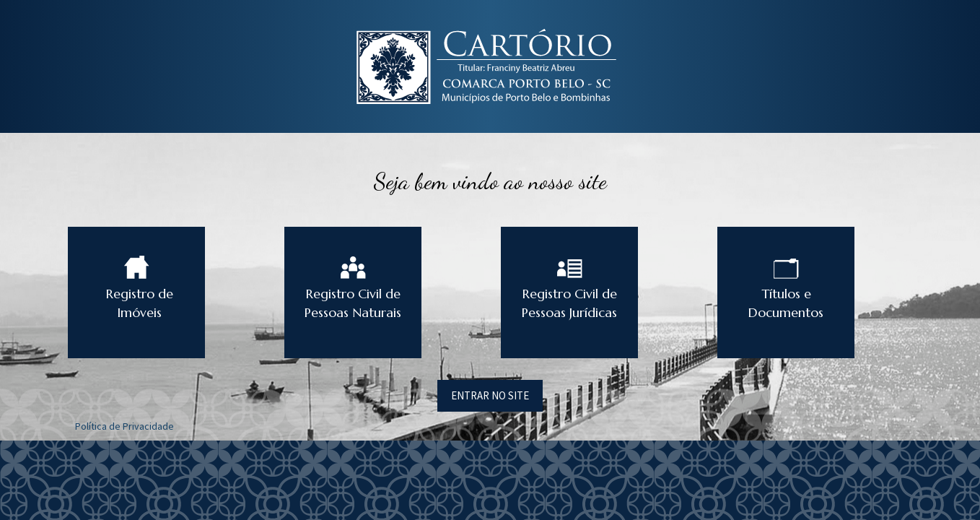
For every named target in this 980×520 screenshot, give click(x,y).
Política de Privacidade (124, 426)
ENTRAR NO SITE (490, 395)
